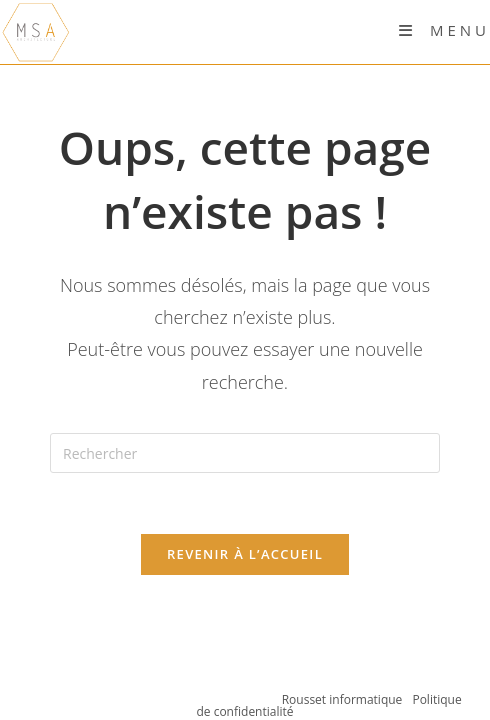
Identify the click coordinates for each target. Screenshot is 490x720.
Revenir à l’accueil (245, 554)
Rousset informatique (344, 699)
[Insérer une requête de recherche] (245, 453)
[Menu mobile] (444, 30)
